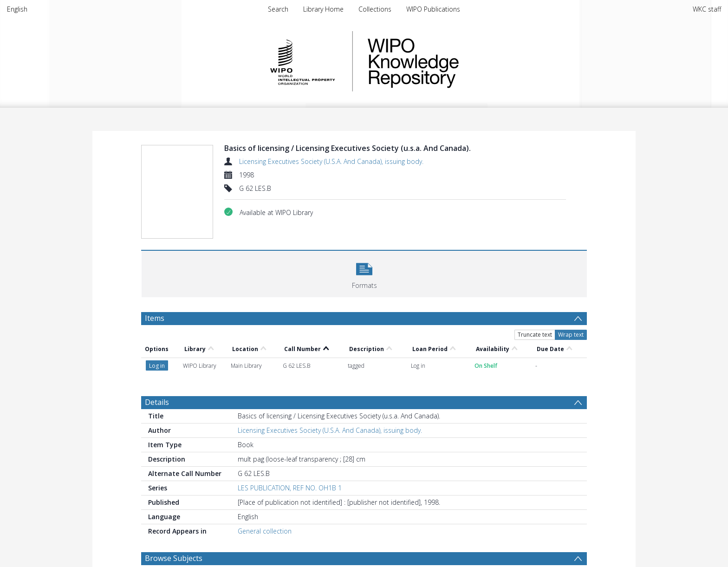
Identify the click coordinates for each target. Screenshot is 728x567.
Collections (375, 9)
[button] (364, 273)
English (17, 9)
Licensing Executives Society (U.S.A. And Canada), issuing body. (331, 161)
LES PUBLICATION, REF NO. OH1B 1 (290, 488)
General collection (265, 531)
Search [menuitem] (278, 9)
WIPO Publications (433, 9)
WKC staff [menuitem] (707, 9)
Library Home (323, 9)
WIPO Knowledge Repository (451, 61)
